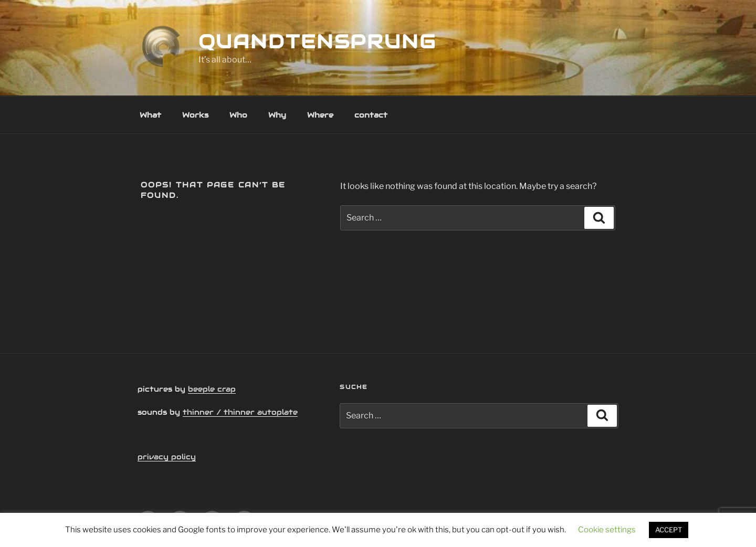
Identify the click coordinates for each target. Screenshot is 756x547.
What (150, 115)
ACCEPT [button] (669, 530)
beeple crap (212, 389)
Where (320, 115)
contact (371, 115)
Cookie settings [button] (607, 530)
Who (238, 115)
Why (277, 115)
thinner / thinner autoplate (240, 412)
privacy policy (167, 457)
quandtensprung (318, 41)
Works (195, 115)
